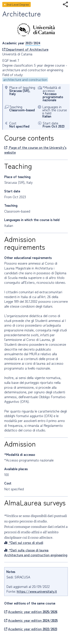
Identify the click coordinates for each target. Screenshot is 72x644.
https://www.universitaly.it (37, 591)
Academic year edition (31, 612)
